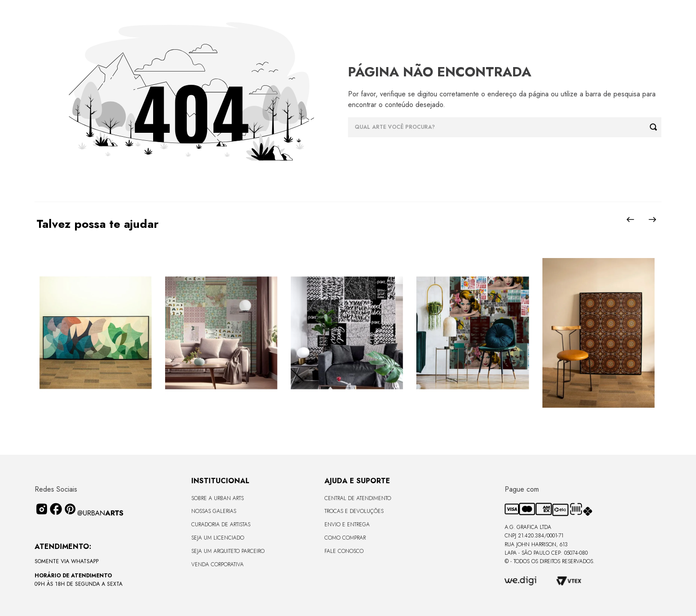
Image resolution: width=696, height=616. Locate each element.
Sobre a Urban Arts (217, 498)
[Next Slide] (652, 219)
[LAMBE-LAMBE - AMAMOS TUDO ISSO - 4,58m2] (473, 334)
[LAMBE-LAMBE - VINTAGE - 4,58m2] (221, 334)
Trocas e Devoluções (354, 511)
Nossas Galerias (214, 511)
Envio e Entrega (347, 525)
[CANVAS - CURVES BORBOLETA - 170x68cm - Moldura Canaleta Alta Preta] (95, 334)
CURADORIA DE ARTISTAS (221, 525)
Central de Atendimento (358, 498)
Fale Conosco (344, 551)
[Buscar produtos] (656, 127)
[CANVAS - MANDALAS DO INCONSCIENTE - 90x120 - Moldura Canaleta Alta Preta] (598, 334)
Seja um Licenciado (218, 538)
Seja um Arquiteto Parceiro (228, 551)
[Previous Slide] (630, 219)
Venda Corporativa (217, 564)
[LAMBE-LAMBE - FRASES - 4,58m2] (347, 334)
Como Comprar (345, 538)
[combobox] (505, 127)
